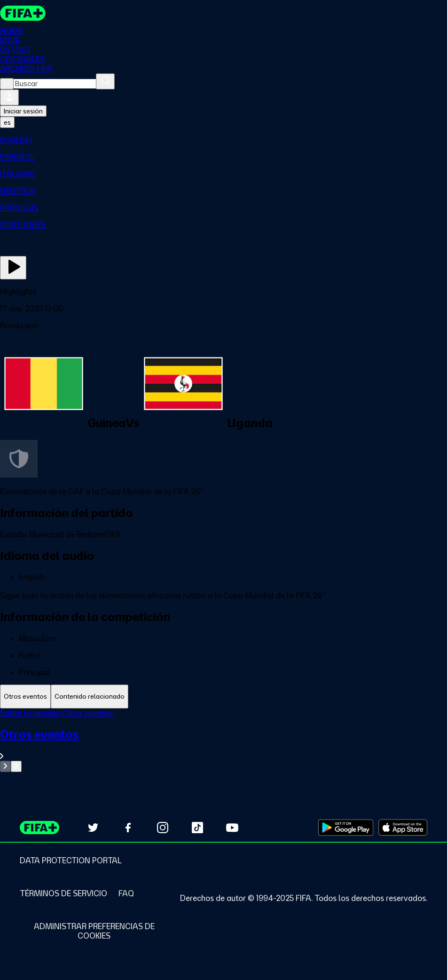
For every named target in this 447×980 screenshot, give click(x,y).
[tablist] (223, 697)
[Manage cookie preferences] (94, 931)
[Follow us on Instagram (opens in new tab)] (163, 828)
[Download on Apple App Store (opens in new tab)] (403, 828)
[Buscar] (105, 81)
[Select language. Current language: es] (7, 122)
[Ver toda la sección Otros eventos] (223, 744)
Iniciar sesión (23, 111)
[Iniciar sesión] (9, 97)
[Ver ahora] (13, 268)
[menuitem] (223, 140)
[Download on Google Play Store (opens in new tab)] (346, 828)
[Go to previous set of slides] (5, 766)
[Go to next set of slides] (16, 766)
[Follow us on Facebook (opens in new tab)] (128, 828)
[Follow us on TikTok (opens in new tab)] (197, 828)
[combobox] (55, 84)
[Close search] (7, 84)
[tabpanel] (223, 740)
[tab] (25, 697)
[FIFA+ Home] (23, 13)
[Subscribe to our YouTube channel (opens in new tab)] (232, 828)
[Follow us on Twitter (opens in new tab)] (93, 828)
